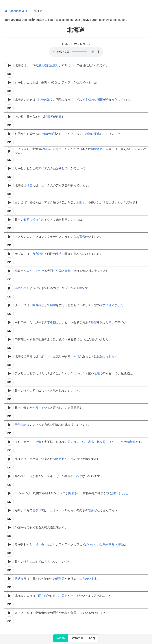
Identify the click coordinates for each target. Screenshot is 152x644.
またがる (41, 271)
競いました (120, 493)
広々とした (49, 356)
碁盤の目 (21, 288)
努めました (116, 305)
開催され (74, 493)
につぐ (72, 65)
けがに (113, 442)
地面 (79, 203)
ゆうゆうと (81, 373)
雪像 (91, 510)
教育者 (81, 237)
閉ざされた (60, 459)
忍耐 (65, 596)
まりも (37, 425)
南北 (68, 271)
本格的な (91, 100)
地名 (29, 185)
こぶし (51, 544)
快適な (19, 579)
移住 (59, 117)
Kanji (92, 638)
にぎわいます (88, 579)
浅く (50, 100)
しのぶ (66, 168)
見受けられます (107, 356)
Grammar (77, 638)
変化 (97, 134)
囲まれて (73, 442)
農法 (59, 254)
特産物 (131, 442)
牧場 (76, 356)
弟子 (112, 322)
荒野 (59, 356)
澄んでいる (43, 408)
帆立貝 (101, 442)
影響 (79, 288)
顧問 (53, 134)
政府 (27, 220)
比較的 (43, 100)
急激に (90, 134)
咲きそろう (110, 544)
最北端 (43, 65)
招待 (35, 220)
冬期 (45, 493)
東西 (29, 271)
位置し (54, 65)
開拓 (100, 100)
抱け (56, 322)
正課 (76, 476)
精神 (47, 596)
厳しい (40, 459)
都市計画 (38, 254)
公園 (59, 271)
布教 (103, 305)
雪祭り (37, 510)
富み (56, 596)
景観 (120, 544)
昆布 (91, 442)
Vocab (61, 638)
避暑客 (60, 579)
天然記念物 (22, 425)
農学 (53, 305)
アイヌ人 (68, 82)
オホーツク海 (32, 442)
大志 (47, 322)
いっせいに (95, 544)
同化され (97, 149)
